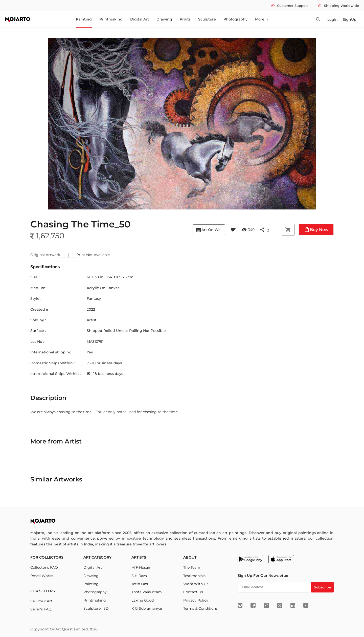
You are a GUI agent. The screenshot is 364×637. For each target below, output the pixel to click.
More (262, 19)
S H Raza (139, 576)
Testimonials (194, 576)
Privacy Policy (196, 600)
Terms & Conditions (200, 608)
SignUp (350, 19)
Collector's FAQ (44, 567)
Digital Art (140, 19)
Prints (185, 19)
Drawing (164, 19)
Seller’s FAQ (41, 609)
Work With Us (196, 584)
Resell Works (42, 576)
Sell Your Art (41, 601)
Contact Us (193, 592)
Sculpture (207, 19)
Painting (84, 19)
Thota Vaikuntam (147, 592)
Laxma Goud (143, 600)
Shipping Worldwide (338, 6)
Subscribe (322, 587)
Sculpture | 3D (96, 608)
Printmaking (111, 19)
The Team (192, 567)
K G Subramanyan (147, 608)
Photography (235, 19)
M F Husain (141, 567)
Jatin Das (140, 584)
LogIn (333, 19)
